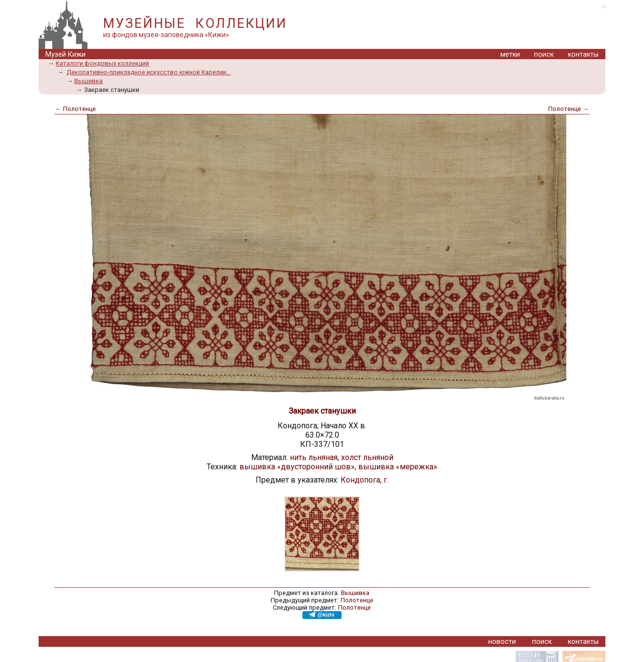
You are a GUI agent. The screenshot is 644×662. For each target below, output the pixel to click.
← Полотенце (75, 109)
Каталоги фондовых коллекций (102, 63)
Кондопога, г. (365, 480)
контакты (583, 55)
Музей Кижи (65, 55)
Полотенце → (569, 109)
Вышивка (88, 81)
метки (510, 55)
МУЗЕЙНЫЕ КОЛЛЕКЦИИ (195, 23)
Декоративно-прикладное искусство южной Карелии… (149, 72)
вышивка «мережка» (398, 467)
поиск (544, 55)
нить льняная (314, 457)
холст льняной (367, 457)
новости (502, 642)
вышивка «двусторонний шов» (297, 467)
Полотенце (357, 600)
